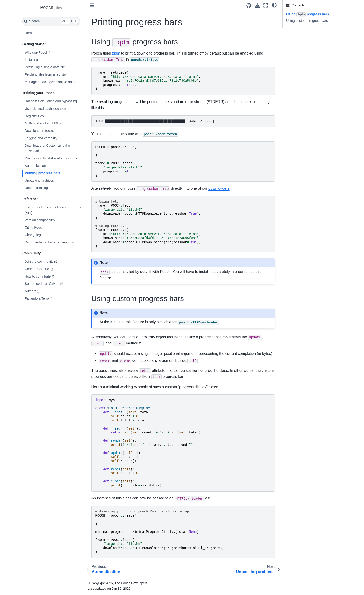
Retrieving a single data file (45, 67)
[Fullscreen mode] (266, 5)
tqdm (116, 53)
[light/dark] (274, 5)
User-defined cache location (45, 109)
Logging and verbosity (41, 138)
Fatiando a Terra (37, 298)
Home (29, 33)
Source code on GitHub (42, 284)
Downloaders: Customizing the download (47, 148)
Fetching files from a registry (46, 74)
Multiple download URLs (43, 123)
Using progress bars (308, 15)
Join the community (39, 262)
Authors (30, 291)
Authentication (35, 166)
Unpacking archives (39, 181)
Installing (31, 60)
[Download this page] (257, 6)
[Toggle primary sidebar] (92, 5)
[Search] (51, 21)
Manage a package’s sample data (50, 82)
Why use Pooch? (37, 52)
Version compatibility (40, 220)
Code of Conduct (37, 269)
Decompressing (36, 188)
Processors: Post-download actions (51, 158)
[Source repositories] (249, 6)
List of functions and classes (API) (45, 210)
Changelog (33, 235)
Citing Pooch (34, 227)
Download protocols (39, 131)
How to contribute (38, 276)
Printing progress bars (42, 173)
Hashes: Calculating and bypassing (51, 101)
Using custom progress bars (307, 21)
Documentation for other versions (49, 242)
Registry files (34, 116)
